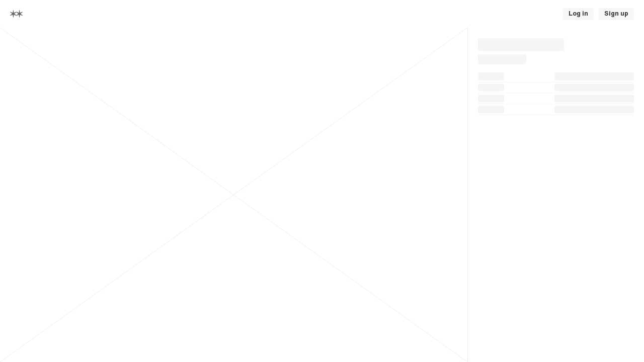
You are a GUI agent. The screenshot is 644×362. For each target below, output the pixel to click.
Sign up (616, 14)
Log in (578, 14)
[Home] (16, 14)
